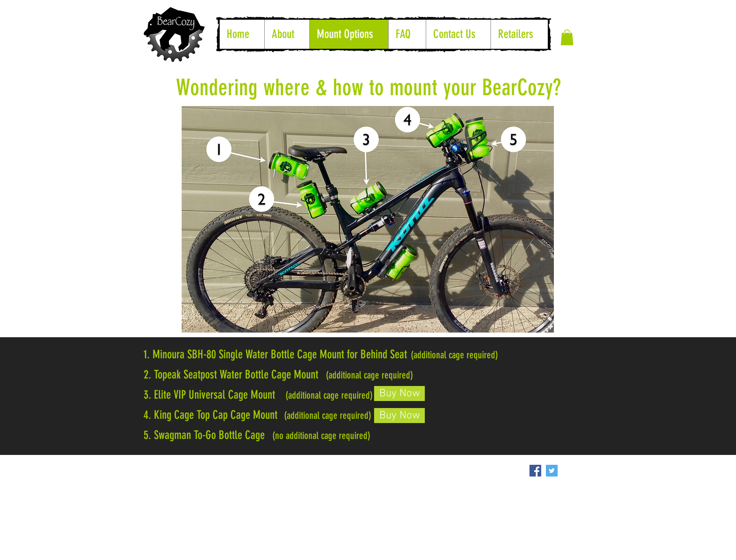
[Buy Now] (399, 394)
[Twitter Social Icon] (552, 471)
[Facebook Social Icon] (535, 471)
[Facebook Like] (366, 465)
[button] (567, 37)
